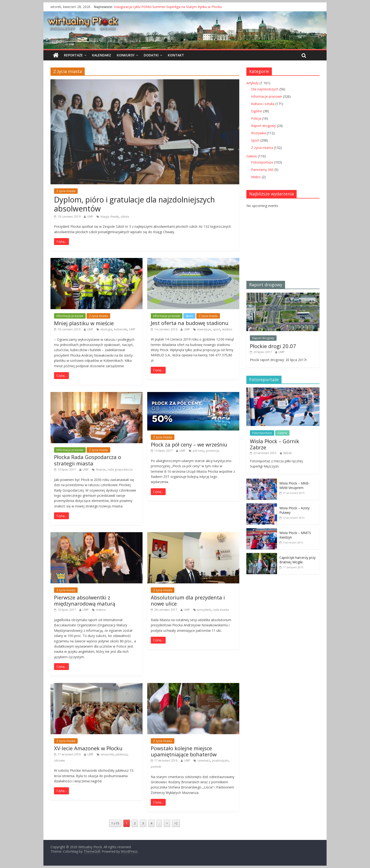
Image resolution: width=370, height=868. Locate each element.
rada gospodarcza (120, 470)
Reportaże (73, 55)
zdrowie (59, 761)
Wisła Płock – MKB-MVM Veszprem (294, 486)
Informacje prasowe (70, 316)
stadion (227, 329)
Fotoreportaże (262, 162)
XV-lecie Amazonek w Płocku (88, 748)
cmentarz (204, 761)
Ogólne (257, 111)
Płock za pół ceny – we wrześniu (189, 444)
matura (101, 610)
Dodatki (151, 55)
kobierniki (121, 329)
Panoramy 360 (262, 170)
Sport (189, 316)
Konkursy (126, 55)
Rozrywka (259, 133)
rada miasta (221, 610)
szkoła (125, 217)
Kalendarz (102, 55)
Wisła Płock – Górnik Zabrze (275, 444)
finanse (101, 470)
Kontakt (176, 55)
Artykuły (252, 83)
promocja (213, 451)
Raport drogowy (263, 126)
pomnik (156, 767)
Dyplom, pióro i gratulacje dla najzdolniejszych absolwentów (135, 204)
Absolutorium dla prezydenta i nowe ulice (188, 600)
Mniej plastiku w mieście (84, 323)
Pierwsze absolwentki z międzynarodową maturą (85, 600)
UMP (90, 217)
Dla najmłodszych (265, 89)
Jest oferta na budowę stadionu (190, 323)
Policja (256, 118)
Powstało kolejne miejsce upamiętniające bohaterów (184, 751)
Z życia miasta (66, 191)
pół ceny (198, 451)
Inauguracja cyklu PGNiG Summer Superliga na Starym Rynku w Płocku (168, 7)
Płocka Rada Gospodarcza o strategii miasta (88, 460)
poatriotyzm (220, 761)
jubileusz (122, 754)
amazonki (107, 754)
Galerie (252, 156)
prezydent (204, 610)
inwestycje (204, 329)
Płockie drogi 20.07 (273, 346)
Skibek (287, 453)
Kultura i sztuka (263, 104)
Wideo (256, 177)
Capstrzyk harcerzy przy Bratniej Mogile (297, 560)
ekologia (106, 329)
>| (176, 823)
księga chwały (110, 217)
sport (217, 329)
